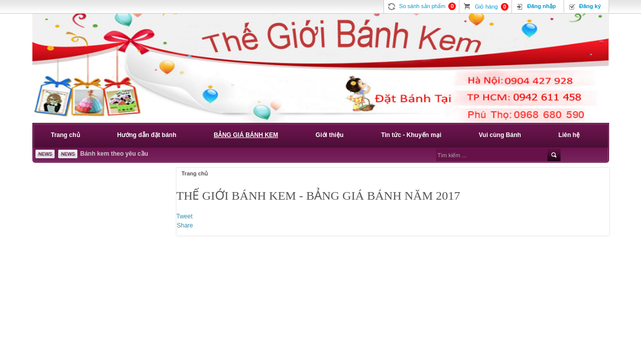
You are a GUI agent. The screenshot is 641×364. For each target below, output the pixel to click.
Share (185, 225)
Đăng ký (590, 6)
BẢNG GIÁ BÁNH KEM (246, 135)
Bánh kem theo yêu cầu (114, 154)
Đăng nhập (542, 6)
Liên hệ (569, 135)
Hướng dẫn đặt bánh (147, 135)
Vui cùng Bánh (500, 135)
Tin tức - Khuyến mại (411, 135)
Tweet (185, 216)
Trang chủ (66, 135)
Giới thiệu (330, 135)
